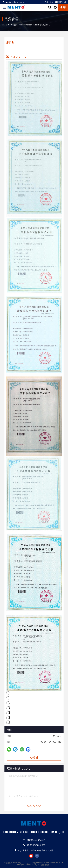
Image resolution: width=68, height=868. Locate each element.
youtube (31, 856)
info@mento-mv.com (13, 2)
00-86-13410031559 (55, 2)
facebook (37, 856)
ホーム (5, 25)
